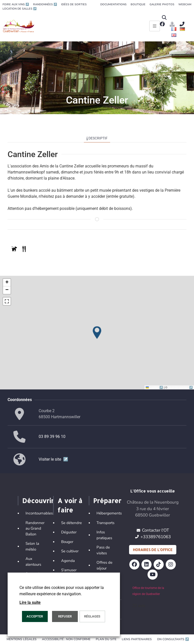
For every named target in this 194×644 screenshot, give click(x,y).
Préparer (107, 501)
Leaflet (155, 387)
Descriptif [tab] (97, 138)
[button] (164, 18)
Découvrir (38, 501)
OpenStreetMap (180, 387)
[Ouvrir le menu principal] (155, 26)
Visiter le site (53, 459)
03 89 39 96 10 (52, 437)
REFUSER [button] (65, 616)
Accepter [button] (35, 616)
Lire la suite (30, 602)
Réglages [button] (92, 616)
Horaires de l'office (153, 550)
